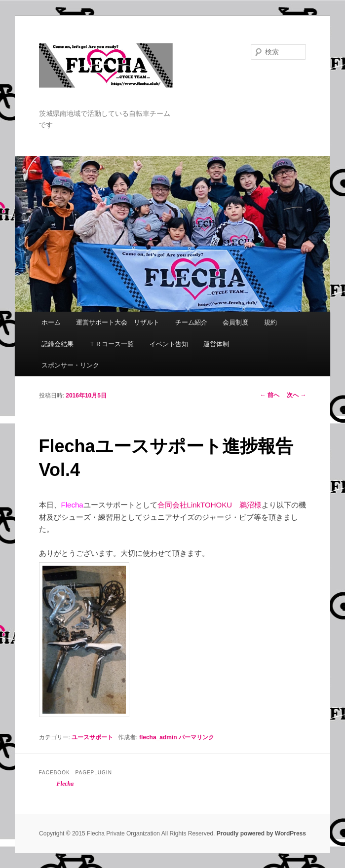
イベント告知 (169, 344)
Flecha (65, 784)
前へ (270, 395)
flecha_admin (158, 737)
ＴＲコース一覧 (111, 344)
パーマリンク (196, 737)
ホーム (51, 322)
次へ (296, 395)
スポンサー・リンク (70, 365)
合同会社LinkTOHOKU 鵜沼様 (210, 505)
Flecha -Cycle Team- (106, 75)
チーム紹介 (191, 322)
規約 (270, 322)
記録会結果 (57, 344)
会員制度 (235, 322)
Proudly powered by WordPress (261, 833)
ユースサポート (92, 737)
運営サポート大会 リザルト (118, 322)
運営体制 (216, 344)
